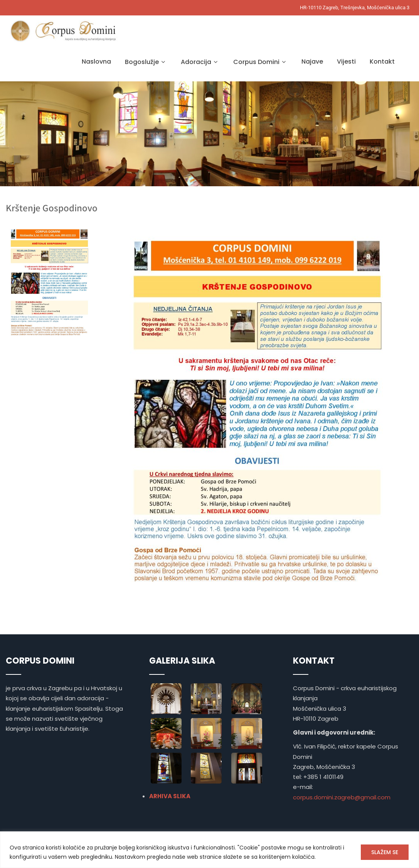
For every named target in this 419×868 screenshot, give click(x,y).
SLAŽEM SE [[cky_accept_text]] (385, 852)
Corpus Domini (260, 62)
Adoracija (200, 62)
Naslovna (96, 62)
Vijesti (346, 62)
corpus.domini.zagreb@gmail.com (342, 797)
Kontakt (382, 62)
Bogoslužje (146, 62)
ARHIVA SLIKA (170, 796)
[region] (209, 850)
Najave (312, 62)
